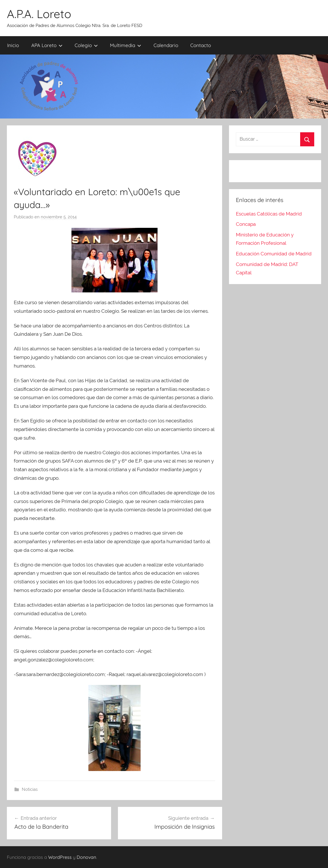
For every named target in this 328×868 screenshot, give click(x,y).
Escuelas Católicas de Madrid (269, 214)
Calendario (166, 45)
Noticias (30, 789)
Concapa (246, 224)
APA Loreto (47, 45)
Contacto (201, 45)
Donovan (86, 857)
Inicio (13, 45)
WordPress (60, 857)
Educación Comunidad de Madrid (274, 254)
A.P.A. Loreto (39, 14)
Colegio (86, 45)
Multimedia (126, 45)
